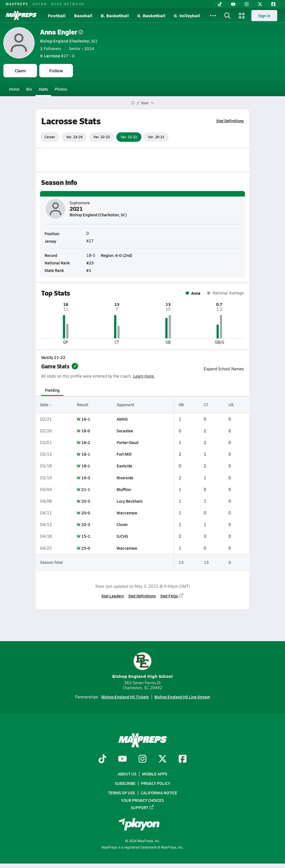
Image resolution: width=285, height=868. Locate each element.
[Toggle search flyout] (227, 16)
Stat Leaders (113, 596)
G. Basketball (151, 15)
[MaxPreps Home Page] (133, 103)
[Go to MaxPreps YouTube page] (122, 759)
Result (83, 405)
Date (46, 405)
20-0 (86, 513)
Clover (122, 524)
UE (231, 405)
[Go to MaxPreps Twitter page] (163, 759)
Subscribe (125, 783)
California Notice (159, 793)
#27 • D (57, 56)
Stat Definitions (230, 121)
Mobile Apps (155, 774)
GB (181, 405)
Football (57, 15)
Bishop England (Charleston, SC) (69, 41)
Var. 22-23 (102, 137)
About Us (127, 774)
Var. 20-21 (156, 137)
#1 (89, 270)
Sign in (264, 16)
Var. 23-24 (74, 137)
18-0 (86, 431)
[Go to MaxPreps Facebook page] (183, 759)
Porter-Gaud (127, 442)
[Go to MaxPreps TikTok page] (102, 759)
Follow (56, 70)
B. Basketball (115, 15)
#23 (90, 263)
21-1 (86, 489)
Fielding (52, 390)
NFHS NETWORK (68, 4)
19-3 (86, 478)
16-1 (86, 419)
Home (14, 89)
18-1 (86, 454)
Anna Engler (62, 32)
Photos (61, 89)
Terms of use (122, 793)
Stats (43, 89)
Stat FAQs (172, 596)
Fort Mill (124, 454)
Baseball (83, 15)
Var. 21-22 (129, 137)
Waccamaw (127, 513)
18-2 (86, 442)
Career (50, 137)
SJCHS (122, 536)
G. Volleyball (187, 15)
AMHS (122, 419)
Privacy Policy (156, 783)
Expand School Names (224, 366)
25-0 (86, 548)
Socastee (125, 431)
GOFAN (40, 4)
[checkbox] (207, 364)
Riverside (125, 478)
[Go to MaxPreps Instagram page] (142, 759)
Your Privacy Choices (142, 800)
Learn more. (144, 376)
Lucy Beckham (130, 501)
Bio (29, 89)
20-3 (86, 501)
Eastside (124, 466)
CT (206, 405)
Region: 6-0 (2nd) (116, 255)
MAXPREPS (17, 4)
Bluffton (124, 489)
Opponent (125, 405)
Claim (20, 70)
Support (142, 807)
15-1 (86, 536)
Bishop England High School (142, 666)
